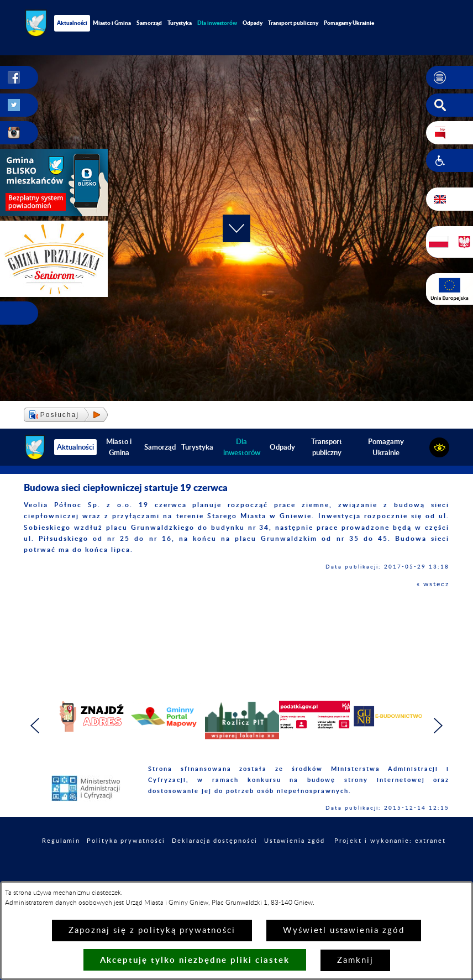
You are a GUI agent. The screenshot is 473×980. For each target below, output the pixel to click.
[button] (450, 77)
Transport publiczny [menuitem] (293, 23)
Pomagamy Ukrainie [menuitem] (349, 23)
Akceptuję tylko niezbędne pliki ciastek (195, 960)
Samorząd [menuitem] (149, 23)
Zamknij (355, 960)
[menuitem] (217, 23)
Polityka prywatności (126, 841)
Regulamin (61, 841)
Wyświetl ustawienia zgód (344, 931)
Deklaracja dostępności (215, 841)
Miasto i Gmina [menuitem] (112, 23)
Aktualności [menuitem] (72, 23)
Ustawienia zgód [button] (295, 841)
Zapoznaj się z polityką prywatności (152, 931)
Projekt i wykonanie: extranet (390, 841)
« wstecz (433, 584)
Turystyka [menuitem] (180, 23)
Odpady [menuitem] (253, 23)
